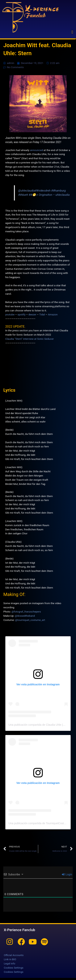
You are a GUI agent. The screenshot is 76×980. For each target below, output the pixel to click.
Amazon (53, 314)
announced (36, 150)
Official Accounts (14, 955)
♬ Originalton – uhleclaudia (53, 195)
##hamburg (58, 191)
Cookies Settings (14, 968)
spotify (22, 314)
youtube (10, 314)
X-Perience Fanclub (19, 930)
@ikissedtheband (25, 616)
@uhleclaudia (27, 191)
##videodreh (43, 191)
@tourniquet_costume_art (30, 620)
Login (67, 874)
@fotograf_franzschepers (26, 612)
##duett (23, 195)
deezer (32, 314)
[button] (72, 32)
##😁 (32, 195)
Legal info (10, 963)
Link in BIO (10, 959)
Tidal (42, 314)
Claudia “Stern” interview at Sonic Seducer (29, 339)
